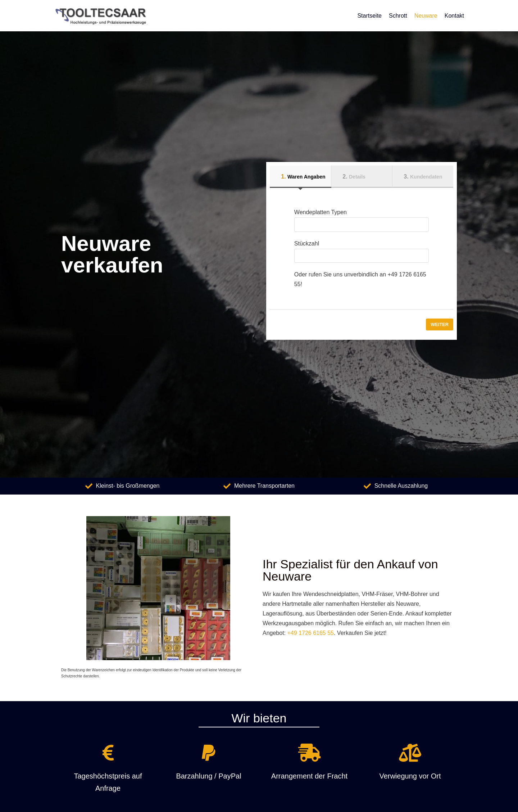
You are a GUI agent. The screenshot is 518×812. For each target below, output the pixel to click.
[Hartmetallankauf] (101, 16)
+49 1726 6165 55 (311, 633)
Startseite (369, 16)
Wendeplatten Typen (362, 218)
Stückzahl (362, 249)
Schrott (398, 16)
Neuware (426, 16)
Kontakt (454, 16)
